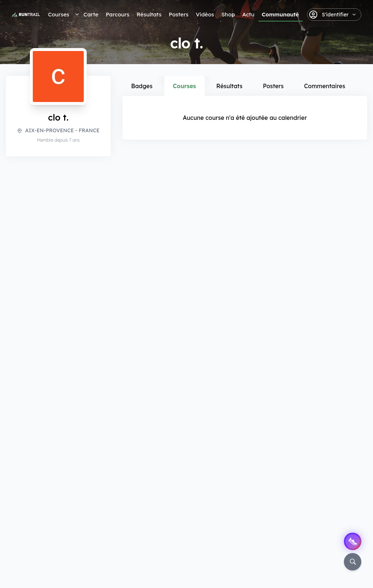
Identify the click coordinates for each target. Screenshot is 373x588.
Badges (142, 86)
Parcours (117, 14)
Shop (228, 14)
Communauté (280, 14)
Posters (178, 14)
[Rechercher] (353, 562)
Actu (248, 14)
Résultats (149, 14)
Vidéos (205, 14)
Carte (91, 14)
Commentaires (325, 86)
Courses (59, 14)
